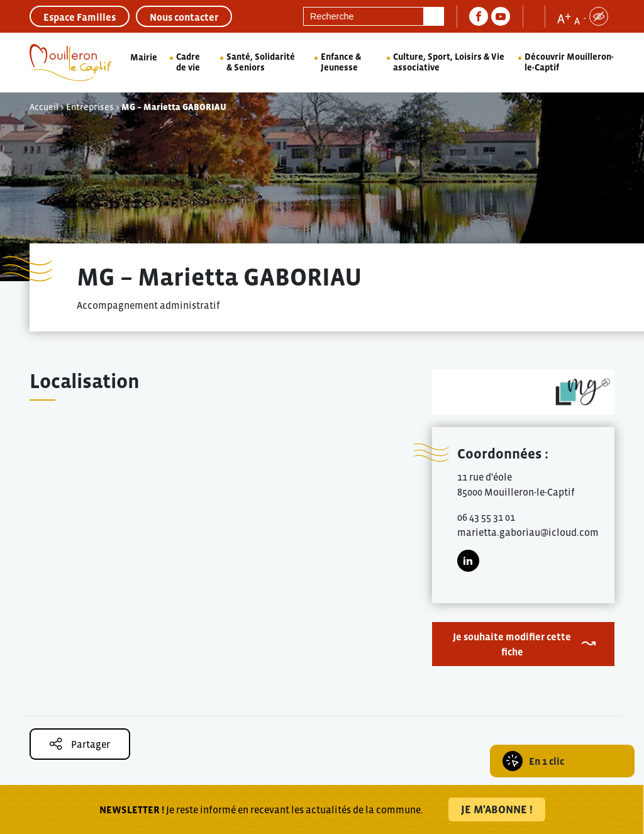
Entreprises (90, 107)
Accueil (44, 107)
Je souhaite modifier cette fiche (512, 644)
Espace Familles (80, 17)
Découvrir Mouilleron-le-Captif (569, 62)
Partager (80, 744)
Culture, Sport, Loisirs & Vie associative (449, 62)
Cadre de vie (188, 62)
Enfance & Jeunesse (341, 62)
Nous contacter (184, 17)
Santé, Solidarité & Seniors (261, 62)
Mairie (144, 57)
